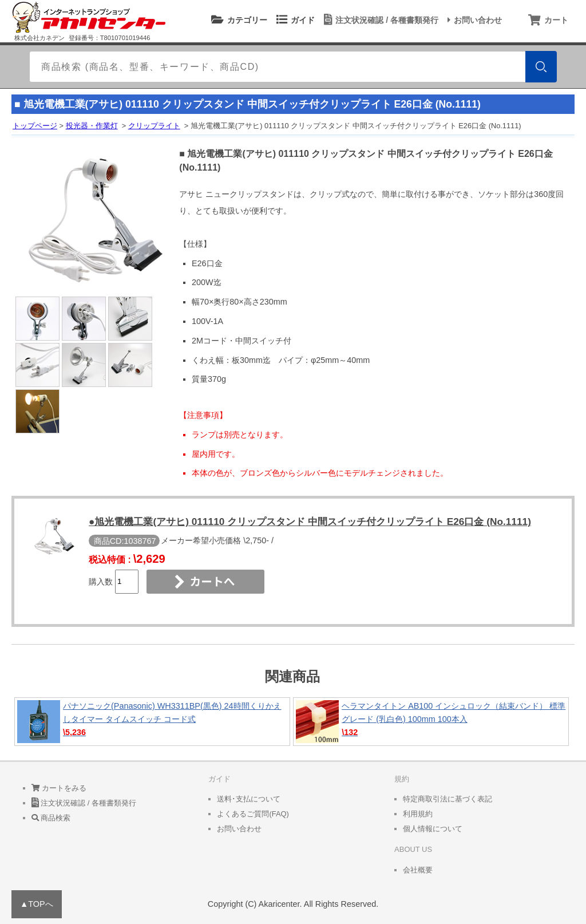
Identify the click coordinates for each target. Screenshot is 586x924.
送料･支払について (249, 799)
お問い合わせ (473, 20)
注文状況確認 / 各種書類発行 (379, 20)
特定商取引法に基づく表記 (448, 799)
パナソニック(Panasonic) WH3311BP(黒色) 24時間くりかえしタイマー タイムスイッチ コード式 (152, 722)
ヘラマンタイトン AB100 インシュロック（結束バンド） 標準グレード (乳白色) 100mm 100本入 (431, 722)
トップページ (35, 126)
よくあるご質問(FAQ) (253, 814)
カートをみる (59, 788)
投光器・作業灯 (92, 126)
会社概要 (418, 870)
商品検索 (51, 818)
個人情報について (433, 829)
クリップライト (154, 126)
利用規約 (418, 814)
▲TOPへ (37, 904)
